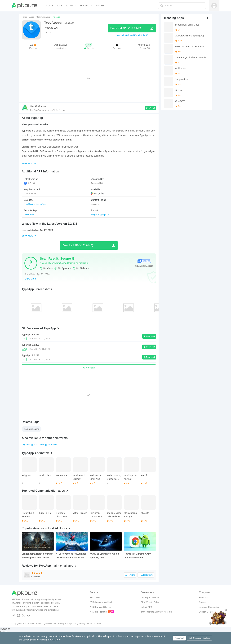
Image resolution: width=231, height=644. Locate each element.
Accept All (179, 638)
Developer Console (150, 597)
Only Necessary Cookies (199, 638)
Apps (32, 17)
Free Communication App (35, 204)
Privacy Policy (64, 623)
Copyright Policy (78, 623)
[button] (89, 46)
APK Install (95, 597)
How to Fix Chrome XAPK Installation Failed (138, 556)
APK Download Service (100, 607)
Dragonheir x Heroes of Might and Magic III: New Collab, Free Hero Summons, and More (37, 556)
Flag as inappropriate (100, 215)
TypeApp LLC (51, 28)
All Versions (89, 368)
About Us (203, 597)
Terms (90, 623)
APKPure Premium (98, 612)
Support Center (206, 612)
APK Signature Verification (102, 602)
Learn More (54, 640)
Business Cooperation (209, 607)
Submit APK (146, 607)
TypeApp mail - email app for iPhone (40, 445)
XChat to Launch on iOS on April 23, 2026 (104, 556)
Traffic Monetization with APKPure (157, 612)
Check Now (29, 215)
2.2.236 (29, 183)
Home (24, 17)
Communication (43, 17)
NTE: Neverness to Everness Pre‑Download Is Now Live (71, 556)
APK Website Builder (151, 602)
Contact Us (204, 602)
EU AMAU (98, 623)
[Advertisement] (89, 78)
